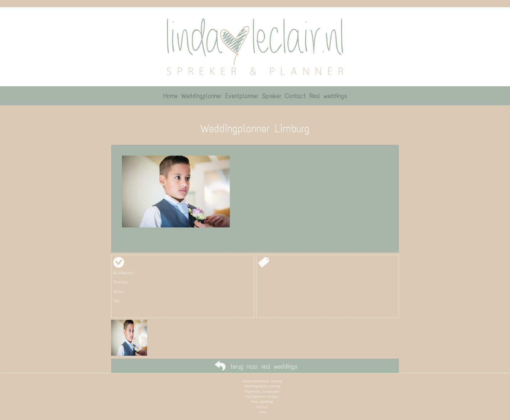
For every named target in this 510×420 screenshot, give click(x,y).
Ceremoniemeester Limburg (262, 381)
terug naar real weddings (264, 366)
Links (262, 412)
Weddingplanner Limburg (262, 386)
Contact (262, 407)
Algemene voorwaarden (262, 391)
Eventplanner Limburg (262, 396)
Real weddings (262, 401)
